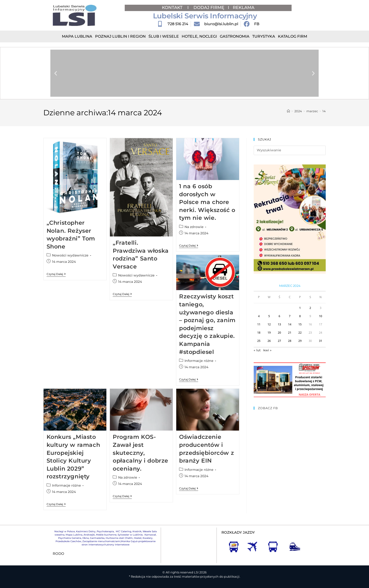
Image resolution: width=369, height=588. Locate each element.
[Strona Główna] (288, 111)
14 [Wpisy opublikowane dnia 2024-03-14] (290, 324)
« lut (257, 350)
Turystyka (264, 36)
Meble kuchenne (106, 535)
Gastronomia (235, 36)
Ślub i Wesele (164, 36)
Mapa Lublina (77, 36)
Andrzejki (89, 535)
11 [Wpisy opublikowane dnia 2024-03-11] (259, 324)
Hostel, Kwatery (143, 538)
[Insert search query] (290, 150)
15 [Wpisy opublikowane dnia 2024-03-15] (300, 324)
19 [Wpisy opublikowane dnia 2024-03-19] (269, 333)
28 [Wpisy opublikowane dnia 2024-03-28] (290, 341)
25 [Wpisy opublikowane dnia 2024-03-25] (259, 341)
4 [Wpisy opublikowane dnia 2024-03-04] (259, 316)
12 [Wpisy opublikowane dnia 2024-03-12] (269, 324)
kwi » (267, 350)
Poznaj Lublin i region (120, 36)
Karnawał (150, 535)
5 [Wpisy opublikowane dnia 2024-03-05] (269, 316)
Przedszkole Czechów (68, 541)
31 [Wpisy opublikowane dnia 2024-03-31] (321, 341)
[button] (56, 73)
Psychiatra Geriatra (70, 538)
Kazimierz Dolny (86, 531)
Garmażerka (97, 538)
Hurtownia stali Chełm (119, 538)
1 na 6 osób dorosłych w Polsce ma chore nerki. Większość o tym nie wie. (207, 202)
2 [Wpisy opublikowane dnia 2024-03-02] (310, 308)
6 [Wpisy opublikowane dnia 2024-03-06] (279, 316)
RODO (58, 554)
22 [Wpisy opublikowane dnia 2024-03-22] (300, 333)
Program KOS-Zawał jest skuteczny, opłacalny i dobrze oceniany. (140, 453)
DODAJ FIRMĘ (209, 8)
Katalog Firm (293, 36)
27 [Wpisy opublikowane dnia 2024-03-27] (279, 341)
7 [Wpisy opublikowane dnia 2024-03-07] (290, 316)
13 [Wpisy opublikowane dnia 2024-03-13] (279, 324)
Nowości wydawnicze (70, 255)
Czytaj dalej (56, 274)
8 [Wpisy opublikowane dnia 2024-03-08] (300, 316)
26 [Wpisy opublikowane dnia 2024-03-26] (269, 341)
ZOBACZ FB (268, 408)
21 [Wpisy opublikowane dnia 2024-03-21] (290, 333)
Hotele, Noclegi (199, 36)
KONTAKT (173, 8)
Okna (86, 538)
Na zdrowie (194, 227)
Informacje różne (199, 361)
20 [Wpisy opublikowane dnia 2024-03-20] (279, 333)
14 (324, 111)
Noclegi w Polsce (65, 531)
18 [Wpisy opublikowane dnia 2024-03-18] (259, 333)
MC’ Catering (124, 531)
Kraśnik (137, 531)
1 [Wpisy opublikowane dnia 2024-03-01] (300, 308)
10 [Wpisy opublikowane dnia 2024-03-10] (321, 316)
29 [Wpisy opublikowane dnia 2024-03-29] (300, 341)
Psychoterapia (105, 531)
